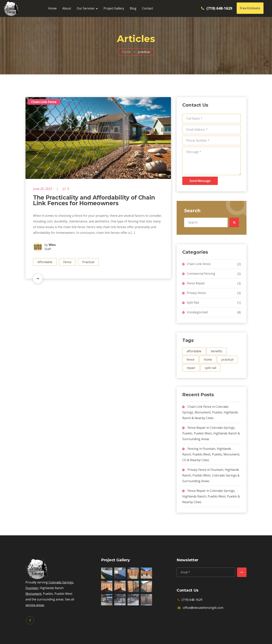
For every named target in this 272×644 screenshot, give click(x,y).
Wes (52, 245)
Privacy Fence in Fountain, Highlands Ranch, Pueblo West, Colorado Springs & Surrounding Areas (211, 475)
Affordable (45, 262)
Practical (88, 262)
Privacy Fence (196, 293)
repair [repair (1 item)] (191, 368)
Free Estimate (250, 8)
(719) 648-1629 (219, 8)
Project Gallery (114, 8)
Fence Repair (196, 283)
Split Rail (193, 303)
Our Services (86, 8)
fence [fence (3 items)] (190, 359)
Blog (133, 8)
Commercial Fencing (201, 274)
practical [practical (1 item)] (227, 359)
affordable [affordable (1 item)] (194, 351)
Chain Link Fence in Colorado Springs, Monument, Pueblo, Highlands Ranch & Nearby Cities (210, 412)
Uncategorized (197, 312)
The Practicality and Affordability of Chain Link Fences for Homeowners (94, 200)
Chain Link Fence (44, 102)
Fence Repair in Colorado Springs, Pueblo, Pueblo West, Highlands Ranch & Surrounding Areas (211, 433)
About (67, 8)
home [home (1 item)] (208, 359)
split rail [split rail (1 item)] (210, 368)
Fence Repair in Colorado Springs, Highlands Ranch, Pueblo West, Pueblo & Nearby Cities (211, 496)
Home (52, 8)
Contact (148, 8)
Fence (67, 262)
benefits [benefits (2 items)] (217, 351)
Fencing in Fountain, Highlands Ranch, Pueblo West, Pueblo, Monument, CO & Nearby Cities (211, 454)
